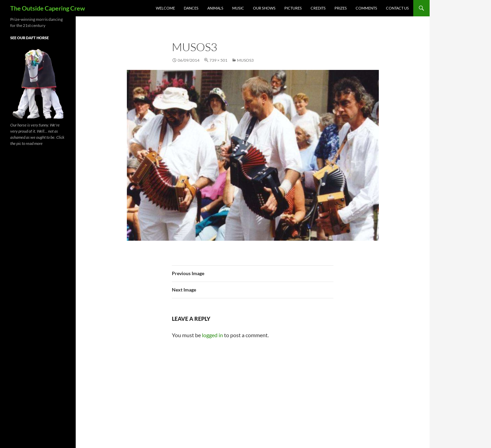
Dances (191, 8)
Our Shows (264, 8)
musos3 (245, 60)
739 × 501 (218, 60)
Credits (318, 8)
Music (238, 8)
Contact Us (397, 8)
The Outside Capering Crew (48, 8)
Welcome (165, 8)
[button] (253, 155)
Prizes (341, 8)
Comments (366, 8)
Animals (215, 8)
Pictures (293, 8)
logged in (212, 335)
